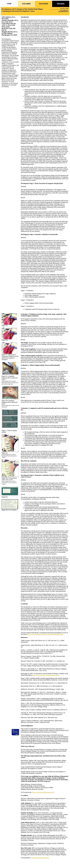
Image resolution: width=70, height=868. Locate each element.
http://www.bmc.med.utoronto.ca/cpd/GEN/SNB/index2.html (45, 634)
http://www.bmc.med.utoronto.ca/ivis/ (43, 792)
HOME (9, 4)
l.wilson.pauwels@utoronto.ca (40, 858)
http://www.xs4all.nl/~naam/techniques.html (46, 675)
